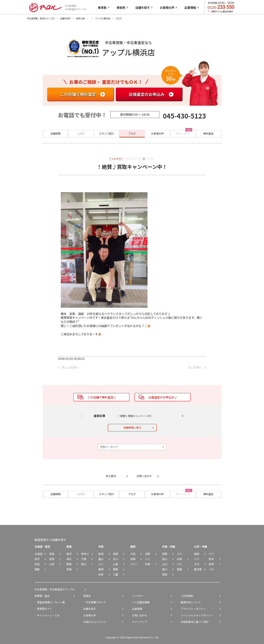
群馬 (69, 564)
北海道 (38, 554)
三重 (115, 574)
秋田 (37, 564)
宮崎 (211, 564)
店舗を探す (66, 18)
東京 (69, 554)
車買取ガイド (45, 609)
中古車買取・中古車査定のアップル (55, 589)
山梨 (115, 564)
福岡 (197, 554)
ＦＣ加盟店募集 (141, 602)
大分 (197, 564)
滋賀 (133, 559)
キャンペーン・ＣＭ (48, 615)
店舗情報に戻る (132, 428)
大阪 (133, 554)
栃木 (84, 564)
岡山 (165, 559)
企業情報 (137, 609)
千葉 (84, 559)
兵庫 (147, 564)
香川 (165, 569)
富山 (101, 559)
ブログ (132, 133)
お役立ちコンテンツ (95, 622)
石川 (115, 559)
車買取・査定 (42, 596)
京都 (147, 554)
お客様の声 (157, 133)
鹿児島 (198, 569)
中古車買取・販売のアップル (41, 18)
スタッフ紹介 (107, 133)
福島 (37, 569)
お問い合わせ (140, 615)
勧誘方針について (191, 602)
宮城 (52, 559)
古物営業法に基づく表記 (195, 622)
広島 (179, 559)
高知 (165, 574)
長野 (115, 554)
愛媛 (179, 569)
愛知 (115, 569)
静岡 (101, 569)
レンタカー (138, 596)
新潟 (101, 554)
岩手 (37, 559)
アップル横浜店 (103, 18)
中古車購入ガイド (96, 602)
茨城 (69, 569)
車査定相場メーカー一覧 (51, 602)
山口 (165, 564)
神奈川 (85, 554)
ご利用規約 (187, 596)
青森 (52, 554)
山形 (52, 564)
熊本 (211, 559)
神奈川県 (80, 18)
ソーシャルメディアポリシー (197, 615)
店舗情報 (56, 133)
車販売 (87, 596)
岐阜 (101, 574)
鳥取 (165, 554)
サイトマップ (140, 622)
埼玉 (69, 559)
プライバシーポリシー (193, 609)
